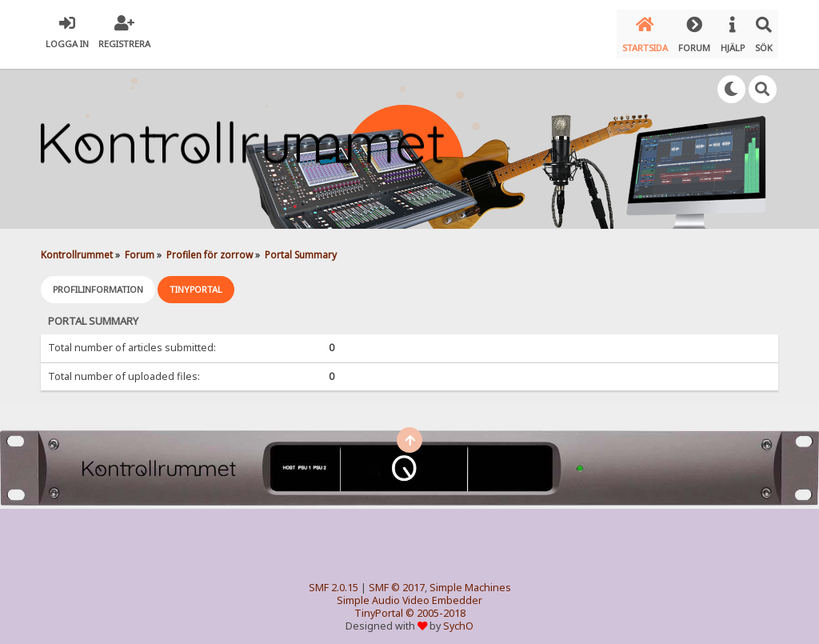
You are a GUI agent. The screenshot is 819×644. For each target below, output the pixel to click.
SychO (458, 617)
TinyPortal (379, 604)
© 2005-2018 (435, 604)
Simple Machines (470, 579)
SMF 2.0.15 (334, 579)
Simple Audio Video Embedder (409, 592)
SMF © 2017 (397, 579)
